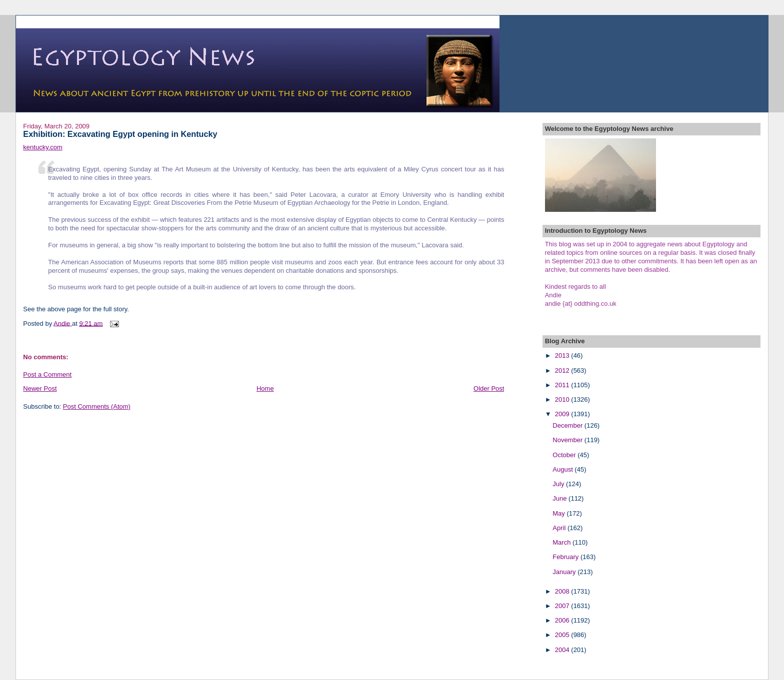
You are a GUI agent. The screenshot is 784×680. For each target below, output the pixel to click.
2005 (563, 635)
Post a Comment (47, 374)
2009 (563, 414)
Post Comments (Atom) (97, 406)
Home (265, 388)
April (560, 528)
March (562, 542)
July (559, 484)
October (565, 455)
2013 (563, 355)
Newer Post (40, 388)
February (566, 557)
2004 (563, 650)
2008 (563, 591)
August (563, 469)
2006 (563, 620)
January (565, 572)
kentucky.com (43, 147)
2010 (563, 399)
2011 (563, 385)
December (568, 425)
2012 (563, 370)
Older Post (489, 388)
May (559, 513)
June (560, 498)
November (568, 440)
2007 (563, 606)
